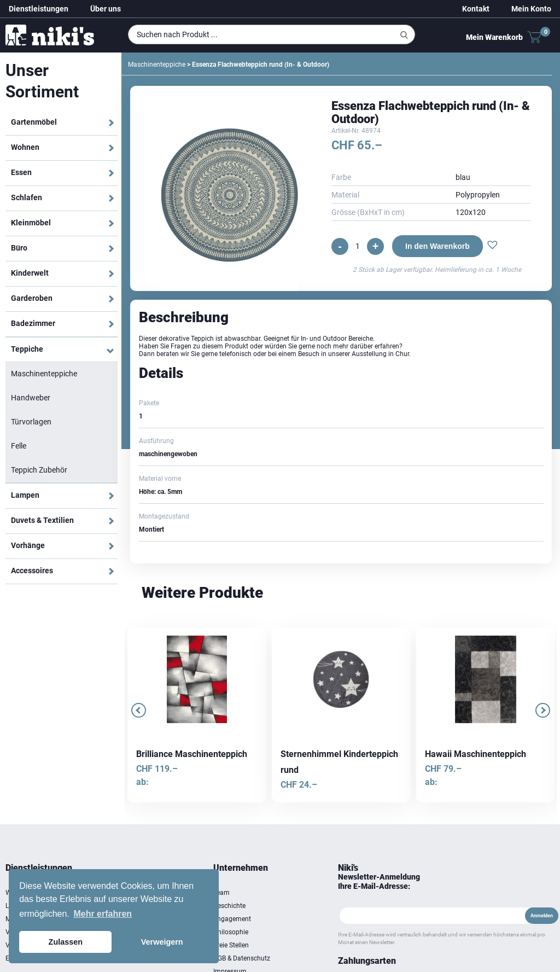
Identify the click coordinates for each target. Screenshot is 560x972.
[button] (492, 246)
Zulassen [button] (66, 942)
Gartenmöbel (34, 122)
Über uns (106, 9)
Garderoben (32, 298)
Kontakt (476, 9)
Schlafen (27, 197)
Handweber (31, 398)
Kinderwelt (30, 273)
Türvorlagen (31, 422)
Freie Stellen (231, 945)
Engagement (232, 919)
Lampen (25, 495)
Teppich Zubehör (39, 470)
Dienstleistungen (39, 9)
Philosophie (231, 932)
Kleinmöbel (31, 223)
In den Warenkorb (437, 246)
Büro (19, 248)
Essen (21, 172)
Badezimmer (33, 323)
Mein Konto (531, 9)
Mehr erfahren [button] (103, 914)
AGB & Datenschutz (242, 958)
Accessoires (32, 571)
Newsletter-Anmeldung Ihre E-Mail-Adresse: (379, 881)
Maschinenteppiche (44, 374)
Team (221, 893)
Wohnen (25, 147)
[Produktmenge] (358, 246)
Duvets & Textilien (42, 520)
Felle (19, 446)
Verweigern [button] (162, 942)
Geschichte (229, 906)
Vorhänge (28, 545)
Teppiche (27, 349)
